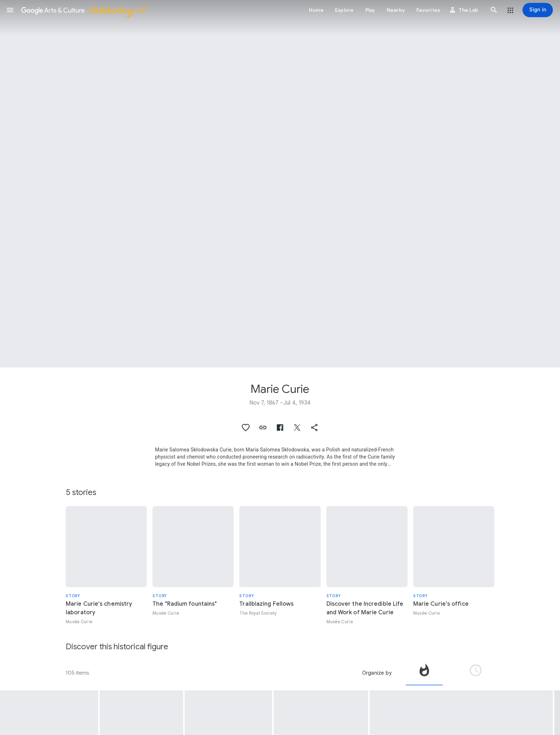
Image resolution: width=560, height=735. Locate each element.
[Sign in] (538, 10)
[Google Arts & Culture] (83, 10)
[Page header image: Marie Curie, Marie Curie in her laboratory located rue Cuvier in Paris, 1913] (280, 184)
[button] (10, 10)
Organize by (377, 673)
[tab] (424, 673)
